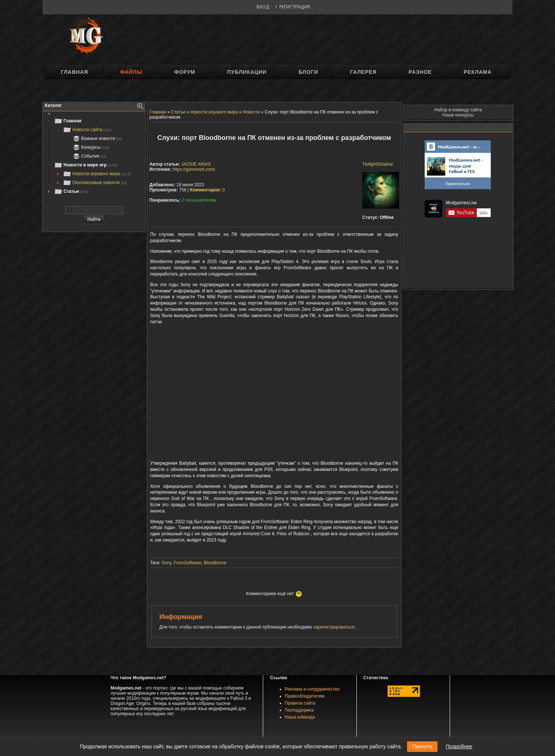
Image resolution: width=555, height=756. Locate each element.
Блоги (308, 72)
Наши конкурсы (458, 115)
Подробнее (459, 746)
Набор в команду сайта (458, 110)
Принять (422, 746)
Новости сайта (87, 130)
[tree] (94, 156)
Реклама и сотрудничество (312, 689)
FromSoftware (187, 563)
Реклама (478, 72)
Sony (166, 563)
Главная (74, 72)
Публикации (247, 72)
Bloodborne (215, 563)
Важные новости (97, 138)
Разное (420, 72)
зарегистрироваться (335, 627)
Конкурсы (90, 147)
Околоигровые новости (95, 183)
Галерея (363, 72)
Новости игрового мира (97, 174)
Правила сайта (300, 703)
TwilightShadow (378, 164)
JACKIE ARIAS (196, 164)
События (89, 156)
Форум (185, 72)
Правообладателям (305, 696)
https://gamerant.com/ (194, 169)
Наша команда (300, 717)
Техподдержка (300, 710)
